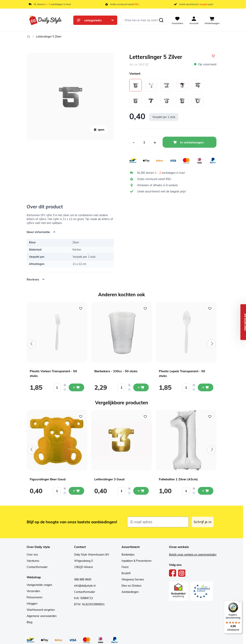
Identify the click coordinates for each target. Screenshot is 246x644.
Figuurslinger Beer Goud (48, 479)
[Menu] (240, 603)
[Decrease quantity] (65, 390)
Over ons (32, 555)
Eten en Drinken (131, 586)
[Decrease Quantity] (134, 142)
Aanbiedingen (130, 592)
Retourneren (35, 597)
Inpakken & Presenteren (137, 561)
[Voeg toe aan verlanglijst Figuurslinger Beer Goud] (81, 417)
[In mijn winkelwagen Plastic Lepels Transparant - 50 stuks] (206, 387)
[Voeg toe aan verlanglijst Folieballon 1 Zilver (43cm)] (210, 417)
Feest (125, 567)
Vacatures (33, 561)
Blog (29, 622)
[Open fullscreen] (70, 96)
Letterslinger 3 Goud (109, 479)
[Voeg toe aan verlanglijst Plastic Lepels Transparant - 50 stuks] (210, 308)
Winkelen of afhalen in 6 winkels (157, 185)
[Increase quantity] (65, 385)
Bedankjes (128, 555)
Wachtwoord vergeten (41, 610)
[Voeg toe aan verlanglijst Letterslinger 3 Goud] (145, 417)
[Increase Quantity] (155, 142)
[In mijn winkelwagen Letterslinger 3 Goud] (141, 491)
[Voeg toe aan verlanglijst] (213, 56)
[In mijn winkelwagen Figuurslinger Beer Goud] (76, 491)
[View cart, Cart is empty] (212, 20)
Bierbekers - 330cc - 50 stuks (116, 371)
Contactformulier (37, 567)
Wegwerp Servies (133, 579)
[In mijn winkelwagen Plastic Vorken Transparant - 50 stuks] (76, 387)
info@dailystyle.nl (85, 586)
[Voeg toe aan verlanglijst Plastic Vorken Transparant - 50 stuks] (81, 308)
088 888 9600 (83, 579)
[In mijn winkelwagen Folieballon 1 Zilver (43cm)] (206, 491)
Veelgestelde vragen (39, 585)
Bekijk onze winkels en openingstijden (193, 555)
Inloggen (32, 604)
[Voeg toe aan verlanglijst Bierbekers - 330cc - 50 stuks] (145, 308)
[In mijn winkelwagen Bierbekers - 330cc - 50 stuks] (141, 387)
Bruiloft (126, 573)
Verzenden (33, 591)
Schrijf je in (203, 522)
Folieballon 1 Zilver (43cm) (178, 479)
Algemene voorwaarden (42, 616)
